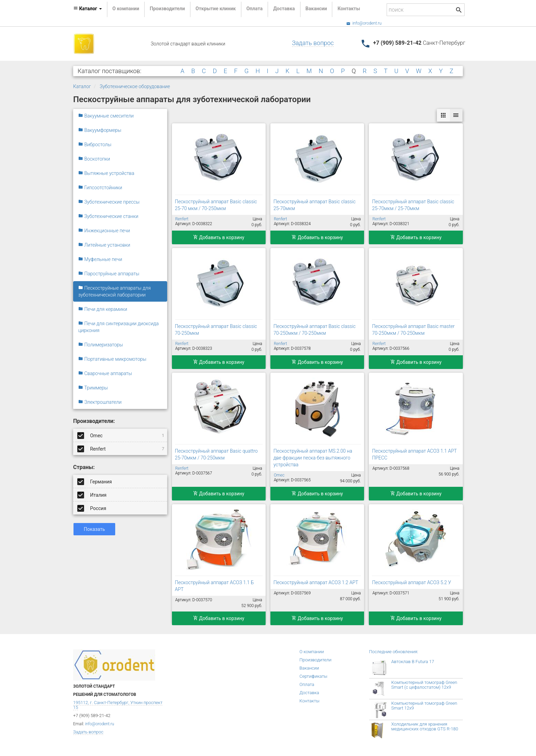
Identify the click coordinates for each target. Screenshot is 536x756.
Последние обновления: (394, 652)
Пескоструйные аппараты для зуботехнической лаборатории (115, 291)
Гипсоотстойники (100, 188)
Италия (92, 495)
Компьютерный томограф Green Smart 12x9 (424, 706)
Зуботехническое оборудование (135, 86)
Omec (121, 435)
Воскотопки (94, 159)
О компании (126, 9)
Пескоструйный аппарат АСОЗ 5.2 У (411, 582)
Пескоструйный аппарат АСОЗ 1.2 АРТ (316, 582)
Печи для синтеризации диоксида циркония (118, 327)
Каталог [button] (88, 9)
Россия (92, 508)
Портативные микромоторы (112, 359)
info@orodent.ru (364, 23)
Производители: (94, 421)
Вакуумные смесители (106, 116)
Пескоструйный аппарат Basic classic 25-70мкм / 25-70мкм (413, 205)
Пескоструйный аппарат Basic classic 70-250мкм (216, 330)
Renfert (121, 449)
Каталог (82, 86)
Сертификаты (313, 676)
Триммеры (93, 388)
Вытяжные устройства (106, 173)
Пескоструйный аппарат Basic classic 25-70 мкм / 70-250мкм (216, 205)
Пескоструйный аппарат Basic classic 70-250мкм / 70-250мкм (314, 330)
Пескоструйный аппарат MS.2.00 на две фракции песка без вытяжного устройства (313, 458)
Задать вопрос (313, 43)
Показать (94, 529)
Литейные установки (104, 245)
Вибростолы (95, 145)
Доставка (284, 9)
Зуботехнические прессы (109, 202)
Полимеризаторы (101, 345)
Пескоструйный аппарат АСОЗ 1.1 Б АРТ (215, 586)
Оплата (254, 9)
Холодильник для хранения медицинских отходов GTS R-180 (425, 726)
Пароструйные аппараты (109, 274)
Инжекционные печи (104, 231)
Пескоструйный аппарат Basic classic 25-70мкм (314, 205)
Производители (167, 9)
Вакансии (316, 9)
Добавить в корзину (219, 237)
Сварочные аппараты (105, 373)
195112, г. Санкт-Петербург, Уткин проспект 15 (118, 705)
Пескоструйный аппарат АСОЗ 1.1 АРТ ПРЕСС (414, 454)
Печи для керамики (103, 309)
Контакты (349, 9)
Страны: (84, 467)
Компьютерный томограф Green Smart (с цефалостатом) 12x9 (424, 685)
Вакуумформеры (100, 130)
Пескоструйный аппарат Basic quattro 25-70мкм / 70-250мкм (216, 454)
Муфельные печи (100, 259)
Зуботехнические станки (108, 216)
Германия (95, 481)
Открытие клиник (216, 9)
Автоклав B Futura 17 (413, 662)
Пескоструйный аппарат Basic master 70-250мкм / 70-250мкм (413, 330)
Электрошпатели (100, 402)
